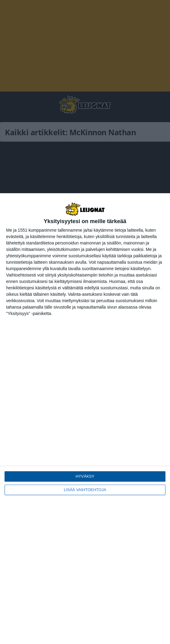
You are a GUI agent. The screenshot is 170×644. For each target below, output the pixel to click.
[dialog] (85, 419)
